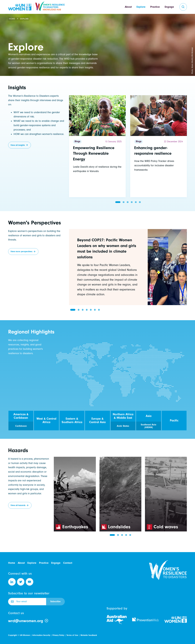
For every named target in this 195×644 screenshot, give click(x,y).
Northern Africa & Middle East (123, 416)
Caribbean (21, 426)
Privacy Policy (58, 635)
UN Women (25, 635)
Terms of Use (72, 635)
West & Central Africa (46, 420)
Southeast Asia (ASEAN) (149, 426)
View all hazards (18, 505)
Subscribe (55, 601)
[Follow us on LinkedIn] (12, 582)
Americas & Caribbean (21, 416)
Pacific (174, 420)
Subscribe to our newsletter (29, 593)
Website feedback (89, 635)
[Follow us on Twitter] (21, 582)
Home (12, 19)
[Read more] (97, 146)
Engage (169, 7)
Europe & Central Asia (97, 420)
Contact (68, 563)
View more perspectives (21, 251)
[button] (118, 202)
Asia (149, 416)
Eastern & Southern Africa (72, 420)
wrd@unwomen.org (28, 621)
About (128, 7)
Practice (155, 7)
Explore (141, 7)
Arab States (123, 426)
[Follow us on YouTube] (30, 582)
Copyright (13, 635)
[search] (183, 7)
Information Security (41, 635)
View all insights (18, 145)
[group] (128, 267)
